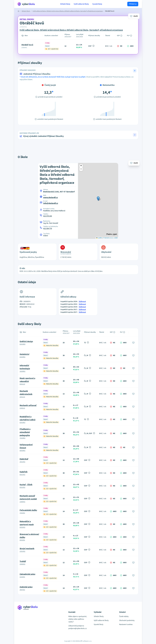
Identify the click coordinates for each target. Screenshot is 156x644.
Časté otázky (124, 616)
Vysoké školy (97, 4)
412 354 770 (48, 228)
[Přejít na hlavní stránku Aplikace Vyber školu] (26, 4)
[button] (78, 135)
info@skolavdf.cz (51, 203)
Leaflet (99, 238)
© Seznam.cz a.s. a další (110, 238)
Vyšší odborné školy (81, 4)
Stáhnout (82, 301)
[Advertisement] (8, 47)
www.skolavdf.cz (51, 198)
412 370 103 (48, 216)
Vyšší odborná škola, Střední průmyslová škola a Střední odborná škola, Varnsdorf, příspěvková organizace (68, 11)
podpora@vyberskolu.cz (78, 628)
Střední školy (65, 4)
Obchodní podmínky (127, 620)
